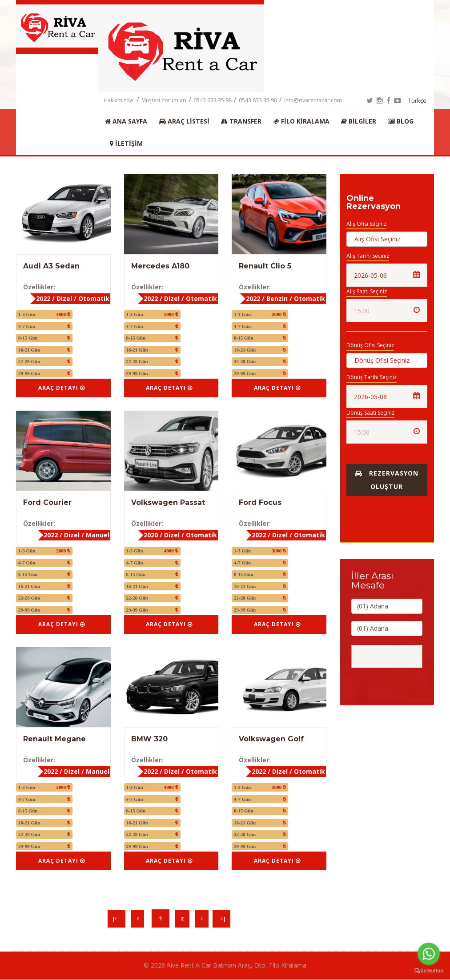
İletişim (126, 144)
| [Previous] (100, 918)
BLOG (401, 121)
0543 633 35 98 (213, 100)
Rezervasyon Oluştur (387, 480)
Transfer (241, 121)
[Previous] (131, 919)
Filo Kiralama (301, 121)
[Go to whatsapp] (429, 954)
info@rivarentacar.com (313, 100)
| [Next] (237, 918)
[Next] (208, 919)
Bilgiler (359, 121)
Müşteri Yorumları (164, 100)
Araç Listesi (184, 121)
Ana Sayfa (126, 121)
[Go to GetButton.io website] (429, 971)
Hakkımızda (119, 100)
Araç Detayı (62, 388)
